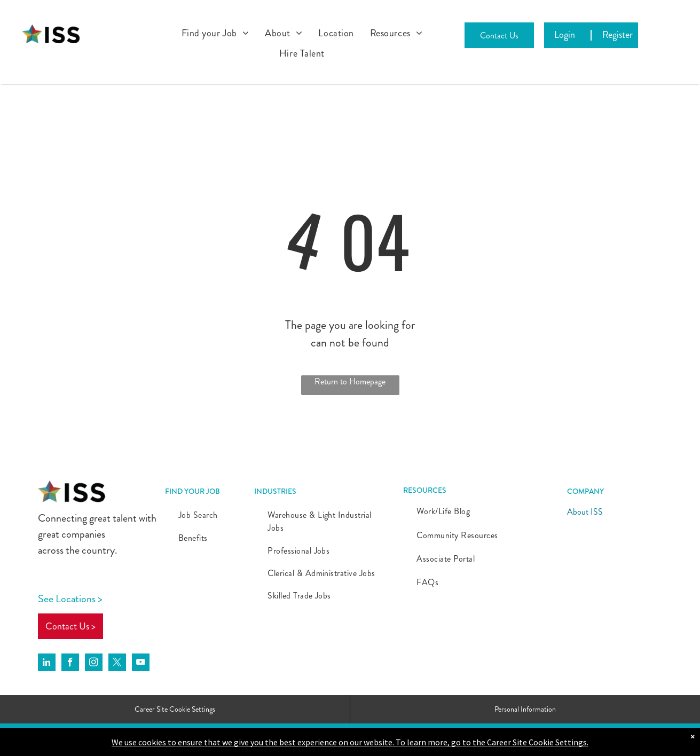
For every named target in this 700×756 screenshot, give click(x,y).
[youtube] (141, 664)
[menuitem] (215, 33)
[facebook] (70, 664)
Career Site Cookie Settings (175, 709)
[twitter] (117, 664)
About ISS (585, 512)
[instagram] (94, 664)
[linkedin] (47, 664)
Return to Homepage (350, 381)
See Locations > (70, 599)
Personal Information (525, 709)
